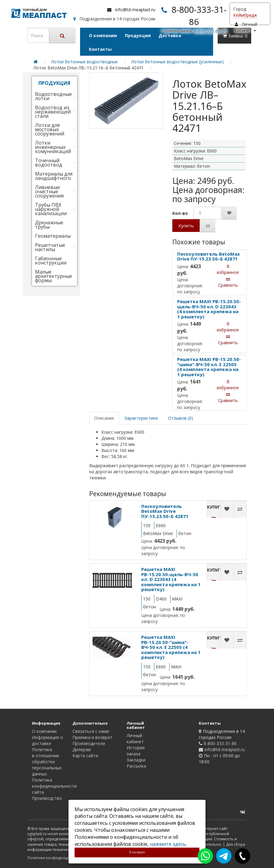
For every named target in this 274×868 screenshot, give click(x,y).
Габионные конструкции (51, 261)
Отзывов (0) (181, 418)
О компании (103, 35)
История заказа (136, 751)
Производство (47, 798)
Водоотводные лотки (53, 96)
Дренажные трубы (49, 225)
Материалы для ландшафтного (54, 176)
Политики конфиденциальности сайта (62, 858)
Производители (89, 743)
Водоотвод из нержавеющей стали (53, 112)
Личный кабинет (135, 738)
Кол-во (180, 213)
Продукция (138, 35)
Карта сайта (85, 756)
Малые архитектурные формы (54, 276)
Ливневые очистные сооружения (49, 191)
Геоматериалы (53, 236)
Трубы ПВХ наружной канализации (51, 209)
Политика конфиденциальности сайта (54, 786)
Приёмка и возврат (92, 737)
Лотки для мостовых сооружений (50, 129)
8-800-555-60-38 (210, 31)
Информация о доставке (47, 740)
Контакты (100, 49)
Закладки (136, 760)
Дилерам (82, 749)
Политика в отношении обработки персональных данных (47, 762)
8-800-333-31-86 (220, 743)
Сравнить (228, 282)
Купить (186, 226)
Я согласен (137, 852)
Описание (104, 418)
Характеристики (141, 418)
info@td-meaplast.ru (135, 10)
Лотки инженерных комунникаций (53, 147)
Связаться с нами (91, 731)
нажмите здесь (168, 844)
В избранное (228, 269)
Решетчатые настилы (50, 247)
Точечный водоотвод (49, 163)
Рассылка (136, 766)
